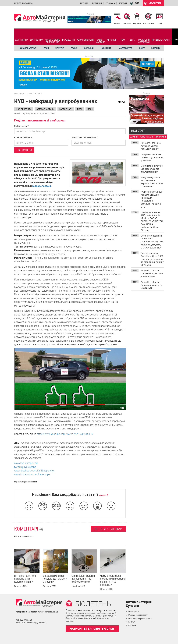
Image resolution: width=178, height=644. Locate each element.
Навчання (106, 48)
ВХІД (137, 3)
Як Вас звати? (21, 126)
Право (74, 48)
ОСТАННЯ (134, 137)
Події (46, 48)
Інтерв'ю (60, 48)
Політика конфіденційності (140, 619)
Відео (142, 48)
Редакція (97, 3)
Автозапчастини (45, 109)
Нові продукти (24, 109)
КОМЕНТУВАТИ (146, 137)
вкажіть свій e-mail (24, 137)
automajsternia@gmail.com (34, 622)
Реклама (110, 3)
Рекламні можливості (138, 615)
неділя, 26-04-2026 (23, 3)
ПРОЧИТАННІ (161, 137)
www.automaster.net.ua (48, 612)
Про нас (84, 3)
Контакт (123, 3)
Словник (156, 48)
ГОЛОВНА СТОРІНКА (23, 94)
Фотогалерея (125, 48)
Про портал (134, 612)
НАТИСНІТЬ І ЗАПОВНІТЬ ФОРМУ (92, 629)
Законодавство (28, 48)
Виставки (89, 48)
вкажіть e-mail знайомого (85, 137)
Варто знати (66, 109)
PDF (124, 102)
